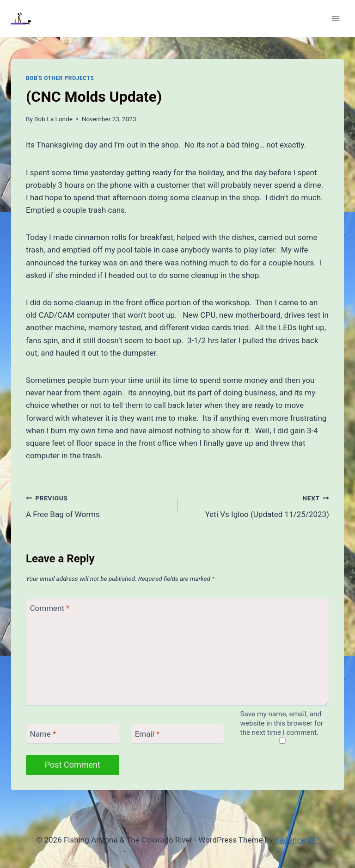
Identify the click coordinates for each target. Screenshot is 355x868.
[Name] (73, 734)
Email (147, 734)
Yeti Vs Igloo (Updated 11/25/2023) (257, 505)
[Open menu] (335, 18)
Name (43, 734)
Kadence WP (297, 840)
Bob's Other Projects (60, 78)
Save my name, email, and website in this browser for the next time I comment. (282, 723)
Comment (50, 608)
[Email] (177, 734)
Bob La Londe (53, 119)
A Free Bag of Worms (98, 505)
